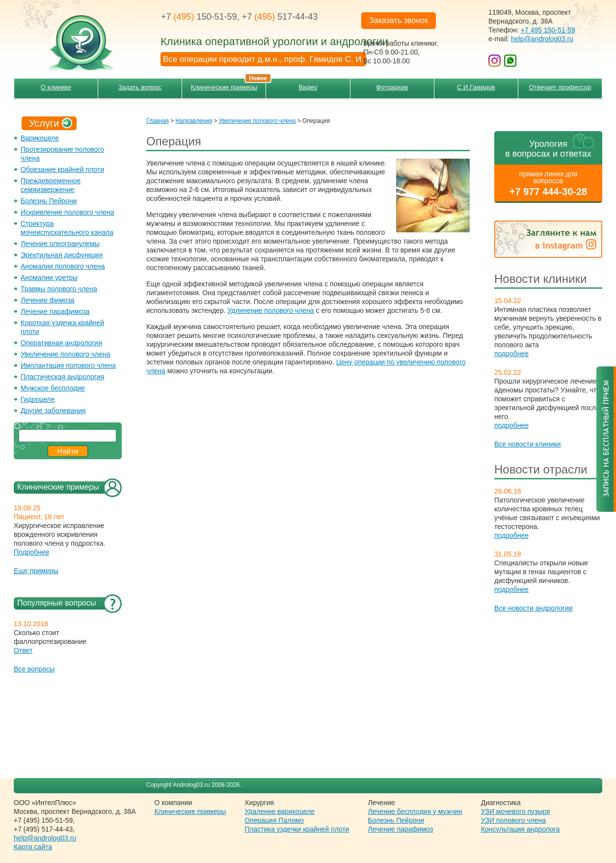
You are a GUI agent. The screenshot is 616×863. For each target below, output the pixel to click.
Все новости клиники (528, 444)
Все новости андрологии (534, 608)
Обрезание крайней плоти (62, 169)
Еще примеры (36, 571)
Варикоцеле (40, 138)
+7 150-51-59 (199, 17)
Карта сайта (33, 847)
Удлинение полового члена (270, 310)
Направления (194, 121)
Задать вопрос (140, 87)
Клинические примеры (228, 85)
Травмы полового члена (59, 289)
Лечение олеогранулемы (60, 244)
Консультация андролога (521, 829)
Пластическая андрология (63, 377)
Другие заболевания (53, 411)
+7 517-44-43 (280, 17)
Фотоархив (392, 87)
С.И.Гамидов (476, 87)
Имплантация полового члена (68, 365)
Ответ (23, 650)
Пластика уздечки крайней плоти (297, 829)
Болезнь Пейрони (49, 201)
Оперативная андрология (61, 343)
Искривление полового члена (67, 212)
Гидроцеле (38, 399)
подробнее (511, 354)
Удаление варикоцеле (280, 811)
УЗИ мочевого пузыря (516, 811)
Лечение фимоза (48, 300)
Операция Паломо (274, 820)
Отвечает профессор (560, 87)
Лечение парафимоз (401, 829)
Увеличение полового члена (66, 354)
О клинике (56, 87)
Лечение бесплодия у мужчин (415, 811)
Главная (158, 121)
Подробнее (32, 552)
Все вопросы (34, 669)
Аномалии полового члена (63, 266)
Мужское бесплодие (53, 388)
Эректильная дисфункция (62, 255)
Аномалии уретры (49, 278)
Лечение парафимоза (55, 311)
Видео (308, 87)
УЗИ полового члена (513, 820)
